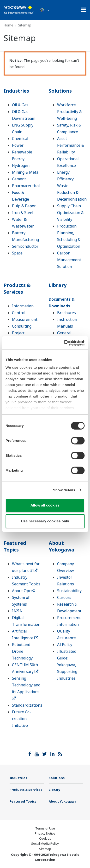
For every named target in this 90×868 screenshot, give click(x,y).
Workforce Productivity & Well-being (69, 112)
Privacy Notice (45, 833)
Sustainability (69, 591)
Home (8, 25)
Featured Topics (15, 546)
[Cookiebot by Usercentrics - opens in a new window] (64, 343)
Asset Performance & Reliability (71, 145)
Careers (64, 597)
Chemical (20, 139)
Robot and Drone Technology (22, 651)
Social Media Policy (45, 843)
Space (17, 253)
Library (58, 285)
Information (23, 306)
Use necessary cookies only (45, 521)
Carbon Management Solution (69, 260)
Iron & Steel (23, 213)
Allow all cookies (45, 505)
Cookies (45, 838)
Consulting (22, 326)
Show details (64, 490)
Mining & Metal (26, 172)
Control (19, 313)
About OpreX (24, 591)
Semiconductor (25, 246)
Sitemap (45, 849)
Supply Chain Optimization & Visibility (70, 213)
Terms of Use (45, 828)
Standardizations (27, 705)
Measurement (25, 319)
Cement (19, 179)
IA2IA (17, 611)
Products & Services (17, 288)
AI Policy (65, 645)
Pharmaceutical (26, 186)
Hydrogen (21, 165)
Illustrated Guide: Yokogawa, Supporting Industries (67, 665)
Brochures (66, 313)
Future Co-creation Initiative (21, 719)
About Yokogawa (62, 546)
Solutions (60, 91)
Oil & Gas (20, 105)
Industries (16, 91)
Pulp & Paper (24, 206)
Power (18, 145)
